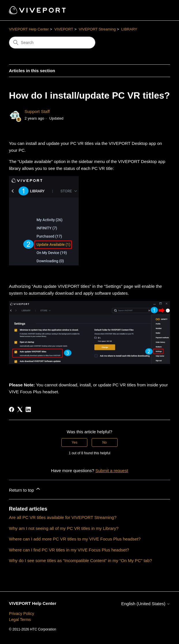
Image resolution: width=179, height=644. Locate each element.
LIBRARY (129, 29)
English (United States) (146, 604)
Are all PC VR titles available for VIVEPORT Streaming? (63, 517)
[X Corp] (20, 409)
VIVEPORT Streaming (97, 29)
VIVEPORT (64, 29)
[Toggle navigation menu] (160, 10)
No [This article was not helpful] (104, 442)
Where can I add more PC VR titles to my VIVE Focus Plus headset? (75, 539)
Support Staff (37, 111)
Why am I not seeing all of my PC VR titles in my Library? (64, 528)
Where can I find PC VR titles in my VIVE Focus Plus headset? (69, 550)
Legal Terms (20, 620)
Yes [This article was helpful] (75, 442)
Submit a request (112, 470)
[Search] (52, 43)
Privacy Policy (21, 614)
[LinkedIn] (28, 409)
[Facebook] (12, 409)
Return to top (25, 489)
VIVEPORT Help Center (29, 29)
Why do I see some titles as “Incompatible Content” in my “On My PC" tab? (80, 560)
